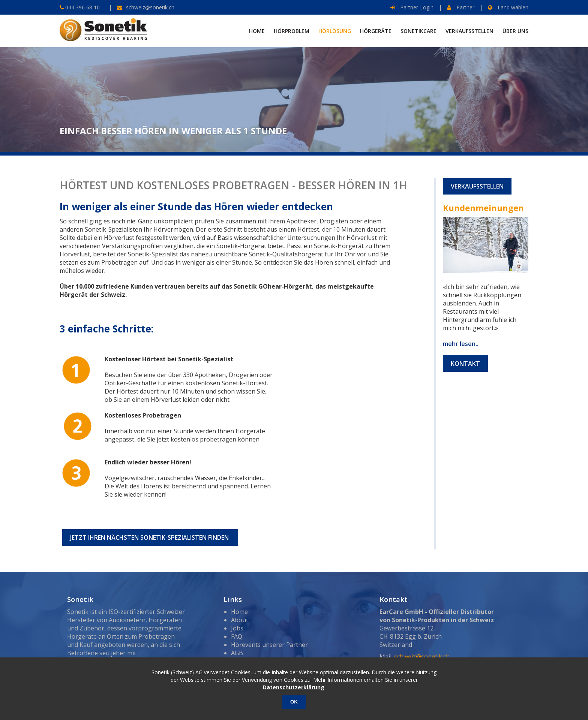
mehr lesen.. (461, 344)
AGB (237, 653)
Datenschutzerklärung (294, 687)
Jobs (237, 628)
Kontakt (465, 364)
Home (239, 612)
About (240, 620)
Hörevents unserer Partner (269, 645)
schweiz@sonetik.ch (150, 7)
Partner (461, 7)
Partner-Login (412, 7)
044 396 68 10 (82, 7)
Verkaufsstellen (477, 186)
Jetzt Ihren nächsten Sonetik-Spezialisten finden (150, 537)
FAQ (237, 636)
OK (294, 702)
